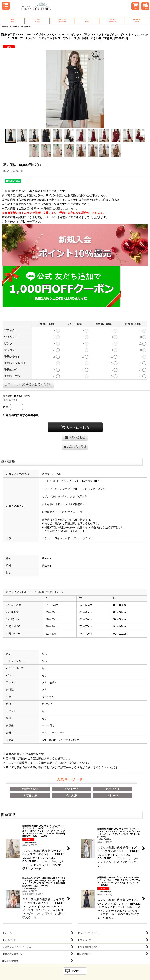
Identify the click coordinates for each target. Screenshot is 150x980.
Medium (62, 21)
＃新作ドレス (30, 789)
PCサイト (77, 971)
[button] (11, 136)
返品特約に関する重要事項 (21, 415)
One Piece (112, 21)
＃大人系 (71, 795)
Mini (87, 21)
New (12, 21)
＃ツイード (71, 789)
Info (137, 21)
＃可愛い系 (30, 795)
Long (37, 21)
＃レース (113, 795)
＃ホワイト (113, 789)
